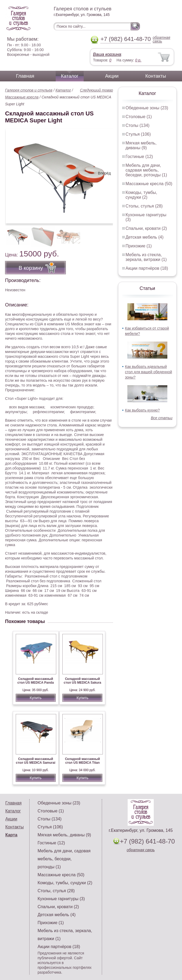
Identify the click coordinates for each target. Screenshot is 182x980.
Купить (35, 698)
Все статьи (162, 418)
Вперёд (104, 173)
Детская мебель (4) (144, 237)
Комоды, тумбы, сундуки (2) (141, 195)
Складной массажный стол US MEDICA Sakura (82, 681)
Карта (11, 835)
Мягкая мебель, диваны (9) (141, 145)
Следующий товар (96, 90)
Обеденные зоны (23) (147, 108)
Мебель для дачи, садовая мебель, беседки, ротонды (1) (146, 170)
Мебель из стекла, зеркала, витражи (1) (146, 257)
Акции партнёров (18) (147, 268)
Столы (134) (137, 125)
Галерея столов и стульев (29, 90)
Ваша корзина (107, 54)
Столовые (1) (139, 117)
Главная (25, 76)
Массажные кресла (22, 97)
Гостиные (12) (139, 157)
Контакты (156, 76)
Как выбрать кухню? (142, 410)
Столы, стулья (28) (144, 206)
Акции (112, 76)
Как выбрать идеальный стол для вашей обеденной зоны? (149, 372)
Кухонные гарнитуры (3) (61, 899)
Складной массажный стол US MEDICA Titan (82, 761)
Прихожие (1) (139, 246)
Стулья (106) (138, 134)
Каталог (70, 76)
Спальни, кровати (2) (146, 228)
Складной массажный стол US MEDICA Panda (36, 681)
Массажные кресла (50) (149, 184)
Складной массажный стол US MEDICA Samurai (36, 761)
